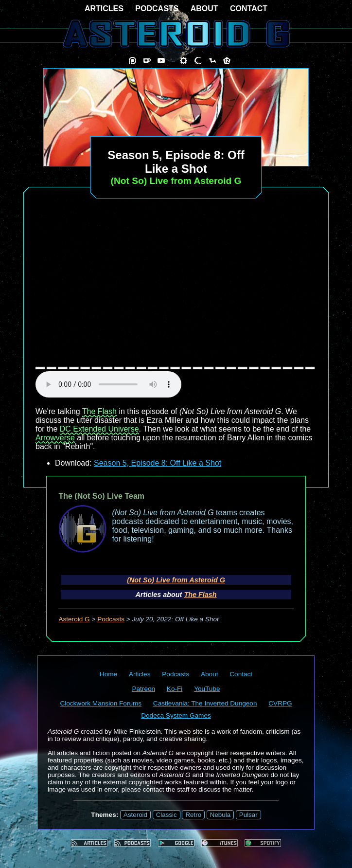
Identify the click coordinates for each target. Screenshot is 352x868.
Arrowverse (55, 438)
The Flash (99, 411)
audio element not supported (108, 384)
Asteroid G (74, 619)
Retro (193, 815)
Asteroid (135, 815)
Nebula (220, 815)
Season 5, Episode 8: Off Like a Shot (158, 463)
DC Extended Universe (99, 429)
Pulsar (248, 815)
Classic (167, 815)
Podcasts (111, 619)
